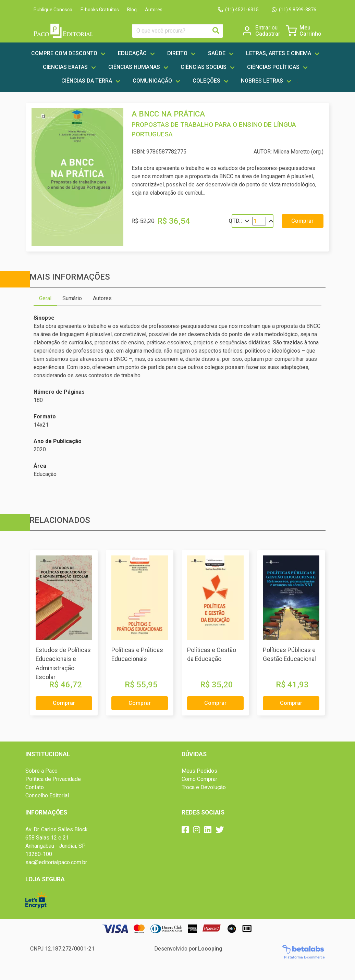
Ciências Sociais (204, 67)
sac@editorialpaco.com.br (56, 862)
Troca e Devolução (204, 787)
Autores (154, 10)
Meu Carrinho (310, 31)
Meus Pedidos (199, 771)
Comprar (302, 221)
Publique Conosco (53, 10)
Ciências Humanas (134, 67)
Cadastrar (268, 34)
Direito (177, 53)
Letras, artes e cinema (279, 53)
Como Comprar (199, 779)
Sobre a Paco (41, 771)
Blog (132, 10)
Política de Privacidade (53, 779)
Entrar (266, 28)
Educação (132, 53)
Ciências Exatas (65, 67)
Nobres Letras (262, 81)
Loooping (210, 949)
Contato (35, 787)
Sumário (72, 298)
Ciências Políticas (273, 67)
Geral (45, 298)
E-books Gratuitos (100, 10)
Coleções (206, 81)
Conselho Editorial (47, 795)
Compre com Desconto (64, 53)
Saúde (217, 53)
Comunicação (152, 81)
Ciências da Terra (87, 81)
